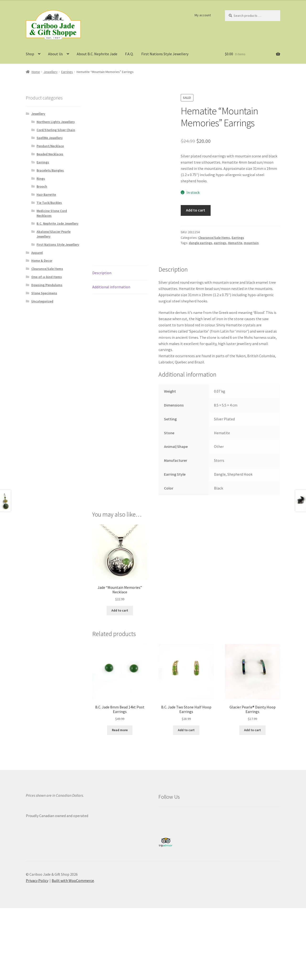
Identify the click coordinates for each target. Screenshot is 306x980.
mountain (251, 243)
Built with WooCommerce (73, 880)
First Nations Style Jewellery (165, 54)
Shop (30, 54)
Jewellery (51, 72)
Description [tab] (102, 273)
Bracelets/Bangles (50, 170)
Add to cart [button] (120, 610)
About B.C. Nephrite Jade (97, 54)
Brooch (42, 186)
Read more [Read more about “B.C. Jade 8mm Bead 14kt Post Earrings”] (120, 730)
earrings (220, 243)
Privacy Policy (37, 880)
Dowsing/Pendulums (47, 285)
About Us (55, 54)
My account (203, 15)
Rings (41, 178)
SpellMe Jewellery (50, 138)
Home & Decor (42, 261)
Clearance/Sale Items (214, 238)
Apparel (37, 253)
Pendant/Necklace (50, 146)
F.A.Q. (129, 54)
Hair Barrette (46, 195)
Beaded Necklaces (50, 154)
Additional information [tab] (111, 287)
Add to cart (196, 210)
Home (36, 72)
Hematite (235, 243)
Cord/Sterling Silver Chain (56, 130)
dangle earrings (201, 243)
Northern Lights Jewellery (56, 122)
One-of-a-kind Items (47, 277)
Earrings (67, 72)
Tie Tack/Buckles (49, 203)
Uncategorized (42, 301)
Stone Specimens (44, 293)
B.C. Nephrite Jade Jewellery (57, 223)
